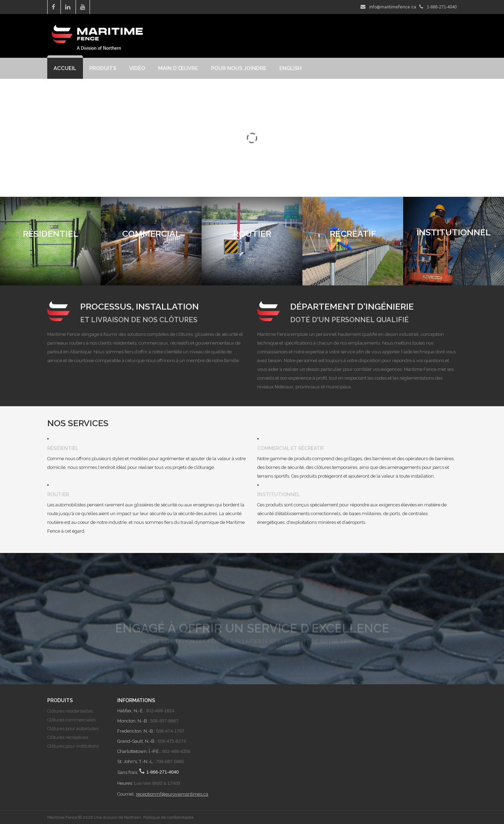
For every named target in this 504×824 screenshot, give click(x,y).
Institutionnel (279, 494)
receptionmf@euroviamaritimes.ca (172, 794)
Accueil (65, 68)
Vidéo (137, 68)
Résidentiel (63, 448)
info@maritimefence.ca (393, 7)
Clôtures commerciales (71, 720)
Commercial (274, 448)
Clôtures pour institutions (73, 746)
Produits (103, 68)
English (290, 68)
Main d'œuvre (178, 68)
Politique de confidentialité (168, 817)
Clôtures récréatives (68, 737)
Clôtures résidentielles (70, 711)
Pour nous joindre (239, 68)
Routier (58, 494)
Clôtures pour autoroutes (73, 729)
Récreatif (311, 448)
